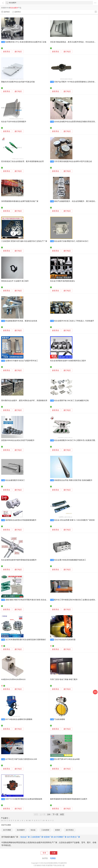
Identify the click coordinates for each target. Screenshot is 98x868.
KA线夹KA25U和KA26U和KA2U (13, 679)
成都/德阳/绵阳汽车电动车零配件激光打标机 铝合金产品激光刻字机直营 (34, 600)
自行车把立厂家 (74, 837)
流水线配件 (21, 830)
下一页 (55, 814)
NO (30, 821)
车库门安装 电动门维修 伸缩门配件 (64, 679)
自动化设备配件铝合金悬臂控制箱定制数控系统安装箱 (75, 122)
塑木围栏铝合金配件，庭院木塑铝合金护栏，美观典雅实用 (24, 401)
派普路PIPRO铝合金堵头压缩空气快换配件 (18, 440)
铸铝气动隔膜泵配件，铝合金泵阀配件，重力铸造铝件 (75, 201)
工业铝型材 (45, 830)
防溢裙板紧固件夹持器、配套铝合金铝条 (21, 321)
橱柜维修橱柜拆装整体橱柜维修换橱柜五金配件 (69, 799)
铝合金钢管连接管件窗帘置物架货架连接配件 (19, 560)
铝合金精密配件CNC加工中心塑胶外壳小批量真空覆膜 (75, 440)
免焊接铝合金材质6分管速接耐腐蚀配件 (21, 520)
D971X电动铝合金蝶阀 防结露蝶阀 (19, 719)
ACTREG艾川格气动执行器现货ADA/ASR (21, 759)
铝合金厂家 (25, 837)
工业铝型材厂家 (37, 837)
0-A (2, 821)
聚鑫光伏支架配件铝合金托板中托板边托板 (18, 82)
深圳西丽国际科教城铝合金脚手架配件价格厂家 (20, 201)
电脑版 (53, 858)
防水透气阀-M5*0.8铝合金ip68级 (67, 759)
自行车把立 (70, 830)
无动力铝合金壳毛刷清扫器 (65, 640)
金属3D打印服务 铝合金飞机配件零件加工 (22, 361)
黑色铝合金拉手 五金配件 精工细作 (15, 281)
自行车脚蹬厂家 (60, 837)
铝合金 (33, 830)
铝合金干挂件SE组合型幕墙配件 (14, 122)
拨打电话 (18, 52)
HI (18, 821)
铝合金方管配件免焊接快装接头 (63, 281)
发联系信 (7, 52)
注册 (54, 853)
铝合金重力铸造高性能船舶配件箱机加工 (70, 560)
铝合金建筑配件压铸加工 (15, 480)
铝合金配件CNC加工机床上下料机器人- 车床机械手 (74, 321)
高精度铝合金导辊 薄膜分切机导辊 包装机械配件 (73, 480)
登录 (44, 853)
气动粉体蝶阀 (60, 719)
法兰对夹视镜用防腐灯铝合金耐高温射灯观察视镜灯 (26, 640)
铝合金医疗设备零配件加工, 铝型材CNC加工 (71, 241)
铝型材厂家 (48, 837)
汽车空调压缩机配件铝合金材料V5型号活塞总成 (73, 161)
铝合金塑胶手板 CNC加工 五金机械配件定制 (71, 401)
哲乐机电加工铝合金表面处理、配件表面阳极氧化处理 (22, 161)
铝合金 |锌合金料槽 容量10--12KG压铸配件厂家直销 (74, 520)
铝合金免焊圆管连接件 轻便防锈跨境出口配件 (68, 361)
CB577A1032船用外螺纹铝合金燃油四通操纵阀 (24, 799)
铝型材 (57, 830)
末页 (62, 814)
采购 (95, 692)
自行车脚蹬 (7, 830)
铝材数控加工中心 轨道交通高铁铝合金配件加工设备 (26, 42)
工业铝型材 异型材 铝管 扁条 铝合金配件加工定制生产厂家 (24, 241)
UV (44, 821)
